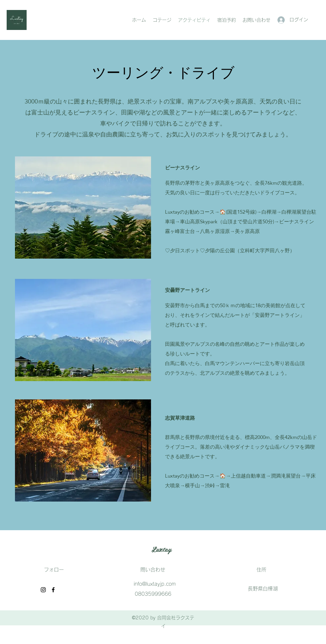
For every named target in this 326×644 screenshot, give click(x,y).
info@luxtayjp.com (155, 584)
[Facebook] (53, 590)
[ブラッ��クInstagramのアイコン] (43, 590)
